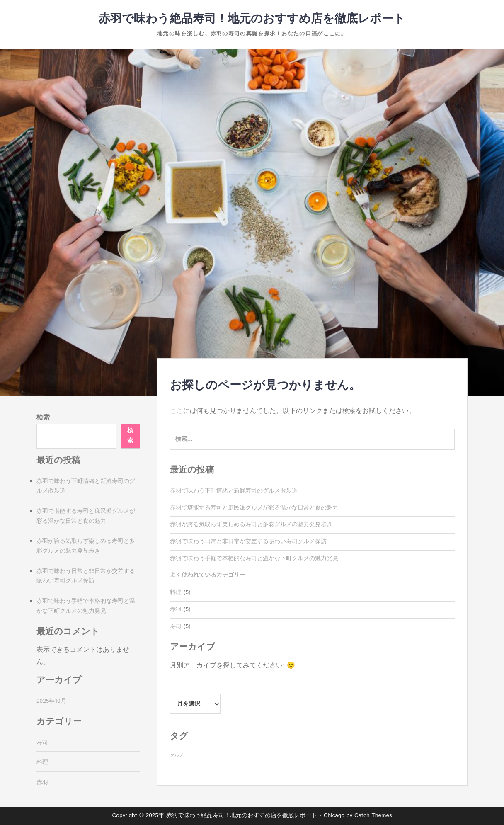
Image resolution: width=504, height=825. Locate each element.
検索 (43, 418)
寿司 (176, 626)
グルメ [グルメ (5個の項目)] (177, 755)
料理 (176, 592)
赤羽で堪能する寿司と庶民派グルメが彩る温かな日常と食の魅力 (254, 508)
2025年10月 (51, 701)
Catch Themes (373, 815)
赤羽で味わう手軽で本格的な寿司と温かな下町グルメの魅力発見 (254, 558)
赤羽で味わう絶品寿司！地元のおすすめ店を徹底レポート (252, 19)
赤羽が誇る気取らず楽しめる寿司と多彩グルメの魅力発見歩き (251, 524)
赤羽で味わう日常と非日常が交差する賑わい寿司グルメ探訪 (248, 541)
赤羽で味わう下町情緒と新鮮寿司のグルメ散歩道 (234, 491)
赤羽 (176, 609)
